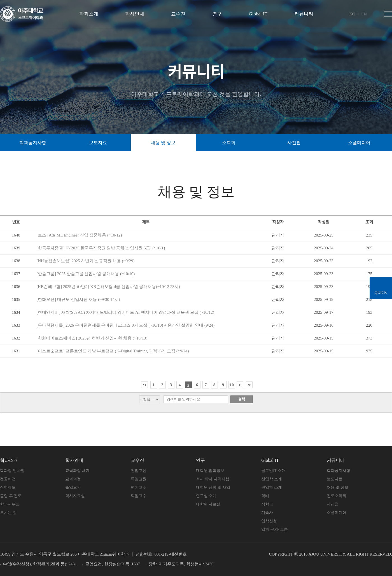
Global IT (258, 14)
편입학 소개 (272, 487)
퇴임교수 (139, 496)
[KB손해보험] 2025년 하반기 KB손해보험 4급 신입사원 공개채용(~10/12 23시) (108, 287)
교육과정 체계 (78, 471)
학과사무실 (10, 504)
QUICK (381, 293)
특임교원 (139, 479)
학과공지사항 (339, 471)
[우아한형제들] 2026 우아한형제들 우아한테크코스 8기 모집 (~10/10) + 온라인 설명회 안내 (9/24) (125, 325)
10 (232, 385)
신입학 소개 (272, 479)
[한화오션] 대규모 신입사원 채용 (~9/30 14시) (78, 299)
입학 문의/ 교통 (275, 529)
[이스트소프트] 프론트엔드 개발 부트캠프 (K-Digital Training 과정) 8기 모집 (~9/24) (113, 351)
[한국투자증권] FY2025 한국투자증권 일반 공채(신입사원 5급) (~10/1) (101, 248)
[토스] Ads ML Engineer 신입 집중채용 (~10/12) (79, 235)
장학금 (267, 504)
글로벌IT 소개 (273, 471)
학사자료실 (75, 496)
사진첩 (333, 504)
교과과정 (73, 479)
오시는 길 (8, 513)
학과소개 (89, 14)
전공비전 (8, 479)
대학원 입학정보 (210, 471)
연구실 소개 (206, 496)
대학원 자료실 (208, 504)
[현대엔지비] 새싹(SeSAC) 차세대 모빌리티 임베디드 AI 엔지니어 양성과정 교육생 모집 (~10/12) (125, 312)
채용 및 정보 (338, 487)
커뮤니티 (304, 14)
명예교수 (139, 487)
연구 (217, 14)
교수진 (178, 14)
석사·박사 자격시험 (213, 479)
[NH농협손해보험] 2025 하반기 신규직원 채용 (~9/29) (85, 261)
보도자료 (335, 479)
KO (352, 14)
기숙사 (267, 513)
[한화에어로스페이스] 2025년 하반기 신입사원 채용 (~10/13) (92, 338)
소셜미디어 (359, 143)
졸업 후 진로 (11, 496)
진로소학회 (337, 496)
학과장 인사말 (12, 471)
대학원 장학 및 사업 (213, 487)
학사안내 (135, 14)
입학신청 (269, 521)
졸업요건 (73, 487)
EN (364, 14)
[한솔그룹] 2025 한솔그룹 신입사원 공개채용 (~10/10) (86, 274)
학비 (265, 496)
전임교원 (139, 471)
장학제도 (8, 487)
